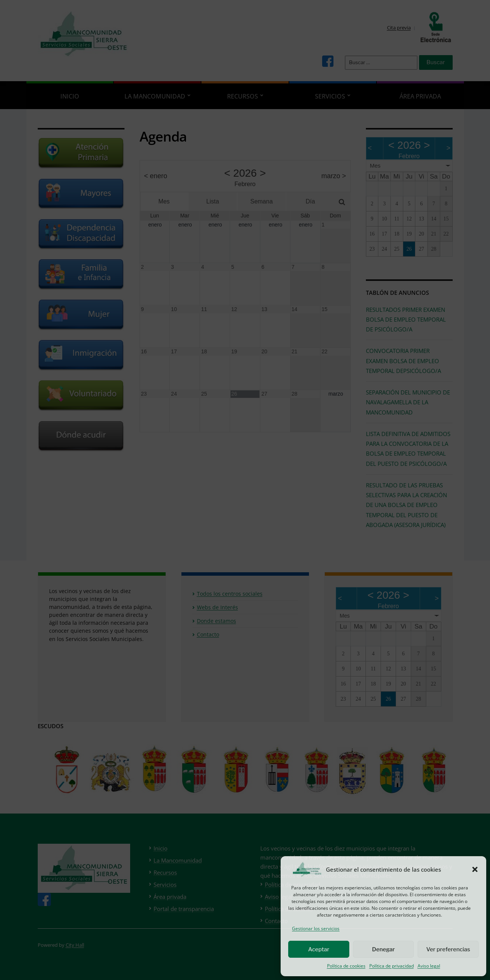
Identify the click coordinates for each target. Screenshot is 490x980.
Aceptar (319, 949)
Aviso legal (429, 966)
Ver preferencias (448, 949)
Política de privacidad (392, 966)
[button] (475, 869)
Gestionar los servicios (316, 928)
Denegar (383, 949)
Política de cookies (346, 966)
